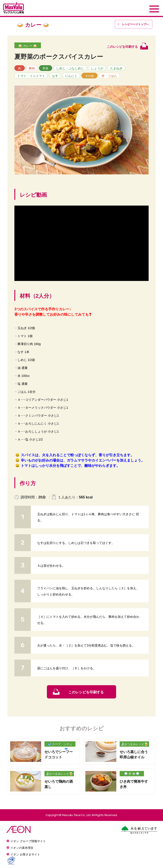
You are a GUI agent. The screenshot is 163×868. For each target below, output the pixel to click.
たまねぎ (116, 68)
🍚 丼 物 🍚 (132, 774)
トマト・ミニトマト (31, 76)
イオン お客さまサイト (25, 854)
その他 (89, 76)
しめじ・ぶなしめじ (70, 68)
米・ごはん (109, 76)
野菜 (46, 68)
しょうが (97, 68)
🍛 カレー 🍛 (28, 46)
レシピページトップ (135, 24)
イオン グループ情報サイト (28, 841)
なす (55, 76)
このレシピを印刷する (86, 692)
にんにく (71, 76)
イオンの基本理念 (22, 848)
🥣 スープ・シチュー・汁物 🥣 (60, 745)
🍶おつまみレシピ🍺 (134, 744)
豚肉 (32, 68)
